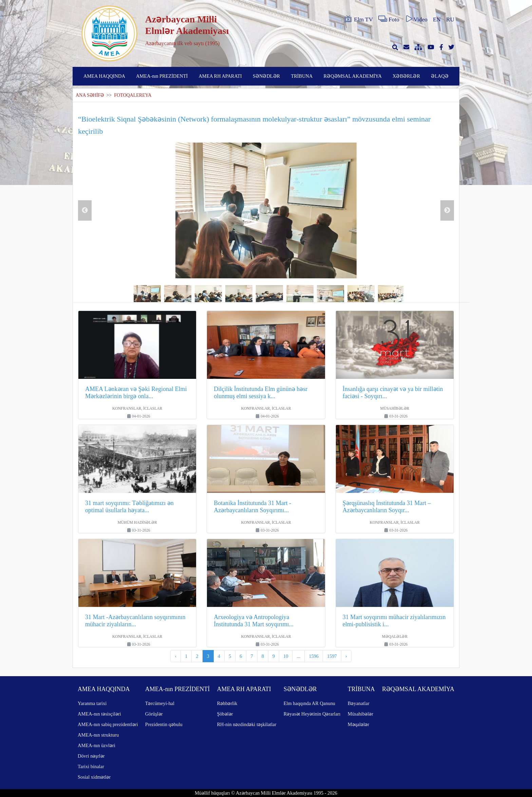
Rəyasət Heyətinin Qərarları (312, 714)
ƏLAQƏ (440, 76)
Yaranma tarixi (92, 703)
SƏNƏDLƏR (266, 76)
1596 (314, 656)
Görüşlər (154, 714)
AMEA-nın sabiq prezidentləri (108, 724)
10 (286, 656)
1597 (332, 656)
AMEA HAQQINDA (104, 76)
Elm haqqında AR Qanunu (309, 703)
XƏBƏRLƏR (406, 76)
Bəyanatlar (359, 703)
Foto (389, 19)
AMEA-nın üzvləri (97, 745)
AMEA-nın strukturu (98, 735)
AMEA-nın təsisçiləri (99, 714)
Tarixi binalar (91, 766)
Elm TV (358, 19)
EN (437, 20)
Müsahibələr (360, 714)
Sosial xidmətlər (94, 777)
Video (416, 19)
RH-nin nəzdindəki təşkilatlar (246, 724)
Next (447, 210)
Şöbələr (225, 714)
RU (450, 20)
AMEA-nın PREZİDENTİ (162, 76)
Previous (85, 210)
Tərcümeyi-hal (160, 703)
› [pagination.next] (346, 656)
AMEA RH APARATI (220, 76)
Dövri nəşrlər (91, 756)
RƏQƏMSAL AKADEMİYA (353, 76)
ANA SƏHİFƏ (90, 95)
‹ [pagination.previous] (176, 656)
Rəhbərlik (227, 703)
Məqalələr (358, 724)
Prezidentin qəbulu (164, 724)
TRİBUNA (302, 76)
